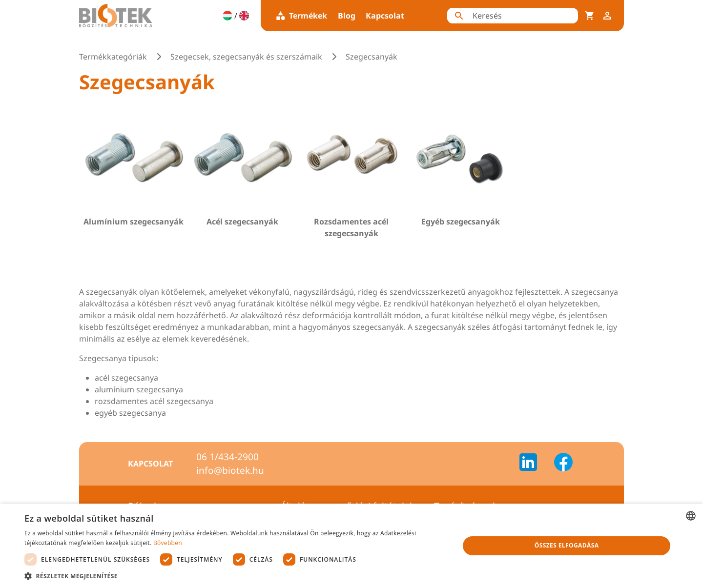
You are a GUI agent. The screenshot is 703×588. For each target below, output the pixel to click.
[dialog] (351, 546)
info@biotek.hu (230, 470)
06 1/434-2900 (227, 457)
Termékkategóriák (113, 57)
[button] (236, 576)
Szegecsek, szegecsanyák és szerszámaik (246, 57)
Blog (347, 16)
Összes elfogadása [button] (567, 545)
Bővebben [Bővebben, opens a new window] (168, 543)
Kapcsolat (385, 16)
